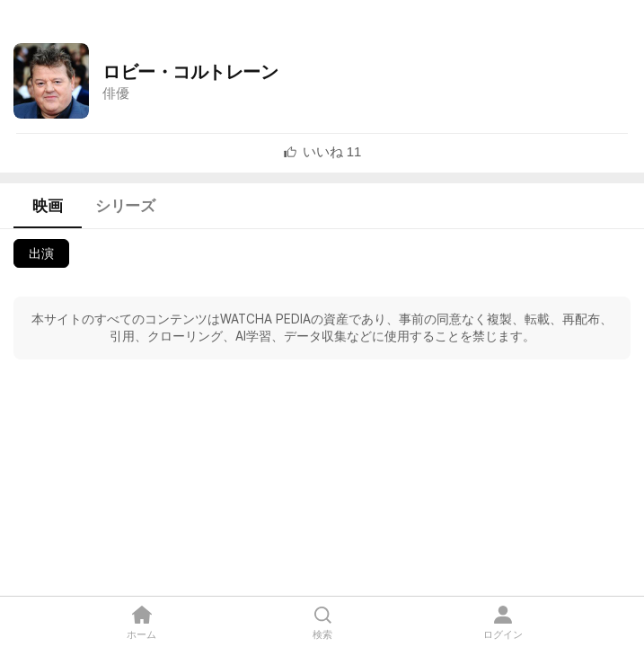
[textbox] (332, 152)
